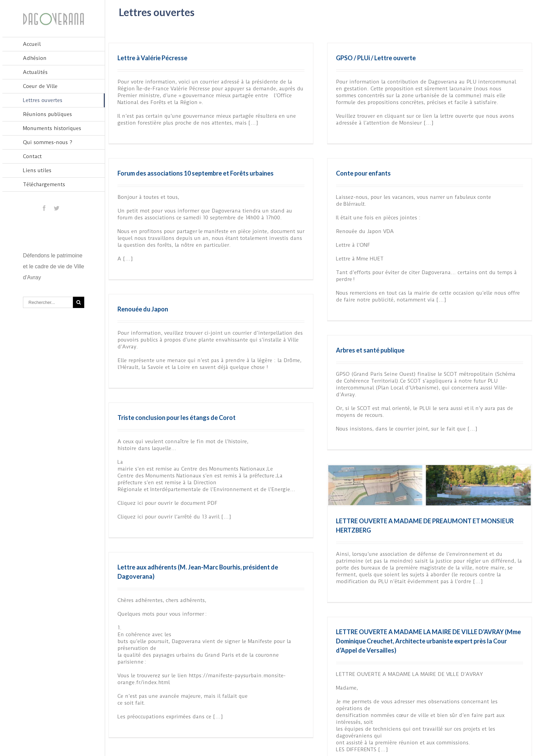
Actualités (35, 72)
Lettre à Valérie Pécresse (152, 58)
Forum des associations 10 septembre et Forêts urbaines (299, 132)
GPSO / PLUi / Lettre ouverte (350, 58)
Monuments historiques (52, 128)
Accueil (32, 44)
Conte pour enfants (286, 180)
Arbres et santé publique (396, 308)
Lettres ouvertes (43, 100)
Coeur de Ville (40, 86)
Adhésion (35, 58)
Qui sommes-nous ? (48, 142)
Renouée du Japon (195, 271)
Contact (32, 156)
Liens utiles (37, 170)
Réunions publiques (47, 114)
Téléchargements (44, 184)
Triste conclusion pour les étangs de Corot (228, 386)
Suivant (521, 733)
